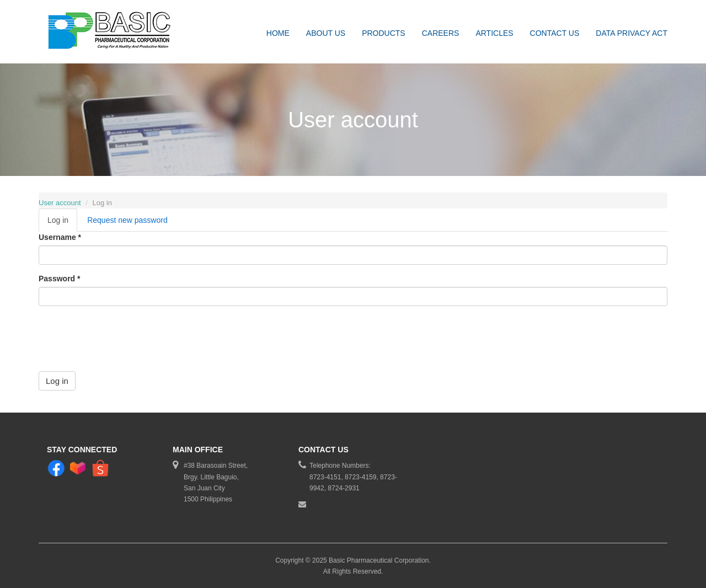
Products (384, 33)
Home (278, 33)
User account (60, 203)
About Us (326, 33)
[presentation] (122, 336)
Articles (494, 33)
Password (59, 279)
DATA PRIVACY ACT (632, 33)
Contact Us (555, 33)
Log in (62, 223)
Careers (441, 33)
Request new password (127, 220)
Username (60, 237)
